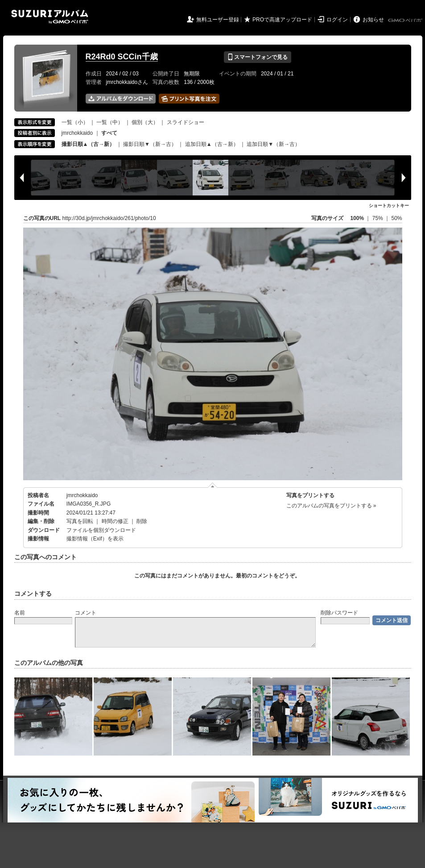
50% (396, 218)
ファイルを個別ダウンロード (101, 530)
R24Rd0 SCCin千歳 (122, 57)
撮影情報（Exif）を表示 (95, 539)
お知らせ (373, 20)
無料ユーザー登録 (218, 20)
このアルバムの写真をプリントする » (331, 506)
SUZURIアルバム (50, 17)
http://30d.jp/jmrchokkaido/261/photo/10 (109, 218)
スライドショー (186, 122)
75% (378, 218)
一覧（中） (110, 122)
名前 (20, 613)
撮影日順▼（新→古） (150, 144)
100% (357, 218)
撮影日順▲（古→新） (88, 144)
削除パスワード (339, 613)
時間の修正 (115, 521)
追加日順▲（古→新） (212, 144)
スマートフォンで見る (258, 57)
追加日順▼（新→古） (273, 144)
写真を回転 (80, 521)
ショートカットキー (389, 206)
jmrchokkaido (77, 133)
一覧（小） (75, 122)
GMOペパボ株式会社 (406, 21)
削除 (142, 521)
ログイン (337, 20)
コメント (86, 613)
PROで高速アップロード (282, 20)
